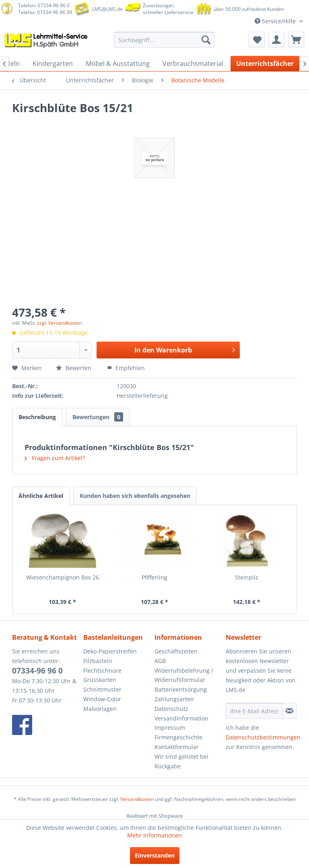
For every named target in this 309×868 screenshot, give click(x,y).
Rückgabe (168, 766)
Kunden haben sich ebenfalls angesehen (135, 496)
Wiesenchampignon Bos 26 (63, 577)
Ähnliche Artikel (41, 496)
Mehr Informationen (154, 835)
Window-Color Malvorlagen (102, 704)
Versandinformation (181, 718)
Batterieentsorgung (181, 689)
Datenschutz (171, 709)
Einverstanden (155, 855)
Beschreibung (37, 417)
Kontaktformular (177, 747)
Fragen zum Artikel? (55, 458)
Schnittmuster (102, 689)
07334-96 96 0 (37, 671)
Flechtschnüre (102, 670)
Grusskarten (100, 680)
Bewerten (74, 368)
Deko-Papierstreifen (110, 651)
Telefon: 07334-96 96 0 (44, 5)
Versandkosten (137, 799)
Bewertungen (98, 417)
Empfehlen (126, 368)
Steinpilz (247, 577)
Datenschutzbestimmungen (263, 737)
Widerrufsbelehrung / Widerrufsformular (184, 675)
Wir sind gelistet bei (181, 756)
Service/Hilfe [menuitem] (276, 21)
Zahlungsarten (174, 699)
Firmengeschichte (178, 737)
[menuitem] (165, 40)
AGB (160, 661)
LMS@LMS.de (107, 9)
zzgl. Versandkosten (59, 323)
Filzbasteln (98, 661)
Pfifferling (154, 577)
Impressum (170, 728)
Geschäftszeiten (176, 651)
